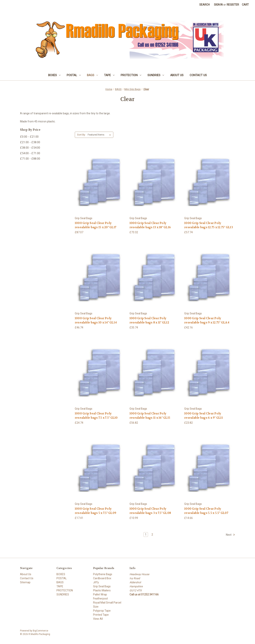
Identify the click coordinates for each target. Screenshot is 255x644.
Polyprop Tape (102, 611)
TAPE (109, 75)
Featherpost (101, 599)
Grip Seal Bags (102, 586)
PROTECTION (131, 75)
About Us (177, 75)
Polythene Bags (103, 574)
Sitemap (25, 582)
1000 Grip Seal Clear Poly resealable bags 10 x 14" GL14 (96, 320)
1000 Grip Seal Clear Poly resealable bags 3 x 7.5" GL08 (150, 511)
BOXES (54, 75)
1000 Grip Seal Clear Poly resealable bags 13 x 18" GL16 (150, 225)
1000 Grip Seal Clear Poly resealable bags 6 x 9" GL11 (204, 416)
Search (205, 5)
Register (233, 5)
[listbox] (100, 135)
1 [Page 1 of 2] (146, 535)
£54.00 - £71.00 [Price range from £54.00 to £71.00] (30, 153)
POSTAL (74, 75)
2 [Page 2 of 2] (152, 535)
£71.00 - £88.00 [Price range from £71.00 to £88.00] (30, 159)
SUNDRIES (156, 75)
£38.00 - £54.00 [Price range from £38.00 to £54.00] (30, 148)
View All (98, 619)
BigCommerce (40, 631)
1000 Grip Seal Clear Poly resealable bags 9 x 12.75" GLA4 (207, 320)
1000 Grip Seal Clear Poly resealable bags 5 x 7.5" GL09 (96, 511)
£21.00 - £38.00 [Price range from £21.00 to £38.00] (30, 142)
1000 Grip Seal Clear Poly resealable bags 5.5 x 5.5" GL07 (206, 511)
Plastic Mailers (102, 590)
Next (230, 535)
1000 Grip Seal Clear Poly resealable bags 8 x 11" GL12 (149, 320)
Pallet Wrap (100, 594)
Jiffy (96, 582)
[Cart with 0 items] (245, 5)
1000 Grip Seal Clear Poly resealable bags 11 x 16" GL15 (150, 416)
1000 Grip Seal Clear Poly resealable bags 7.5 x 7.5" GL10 (96, 416)
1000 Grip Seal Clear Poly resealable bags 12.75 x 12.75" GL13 (209, 225)
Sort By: (81, 135)
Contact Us (198, 75)
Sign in (218, 5)
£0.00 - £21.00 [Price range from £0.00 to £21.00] (29, 137)
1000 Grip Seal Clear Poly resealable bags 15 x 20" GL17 (96, 225)
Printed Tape (101, 615)
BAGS (92, 75)
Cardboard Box (102, 578)
